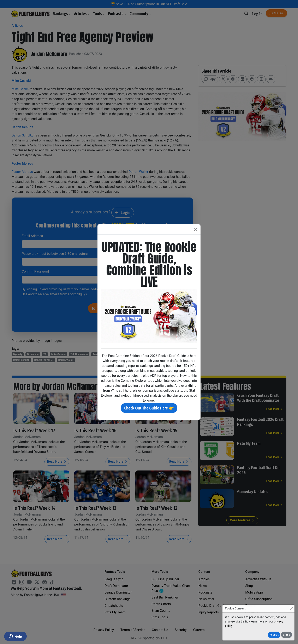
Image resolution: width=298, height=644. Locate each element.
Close (287, 635)
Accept (274, 635)
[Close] (291, 609)
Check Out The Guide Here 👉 (149, 408)
